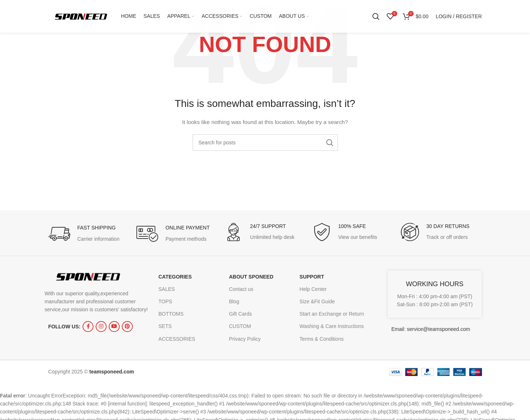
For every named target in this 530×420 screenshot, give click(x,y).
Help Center (313, 289)
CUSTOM (240, 326)
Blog (234, 301)
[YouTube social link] (114, 327)
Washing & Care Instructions (332, 326)
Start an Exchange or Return (332, 314)
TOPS (166, 301)
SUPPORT (312, 277)
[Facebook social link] (88, 327)
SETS (165, 326)
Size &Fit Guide (317, 301)
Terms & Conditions (321, 339)
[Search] (376, 16)
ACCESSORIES (177, 339)
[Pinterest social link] (127, 327)
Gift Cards (240, 314)
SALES (167, 289)
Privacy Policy (245, 339)
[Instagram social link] (101, 327)
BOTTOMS (171, 314)
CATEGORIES (175, 277)
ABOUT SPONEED (251, 277)
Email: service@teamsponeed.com (431, 329)
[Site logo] (81, 16)
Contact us (241, 289)
